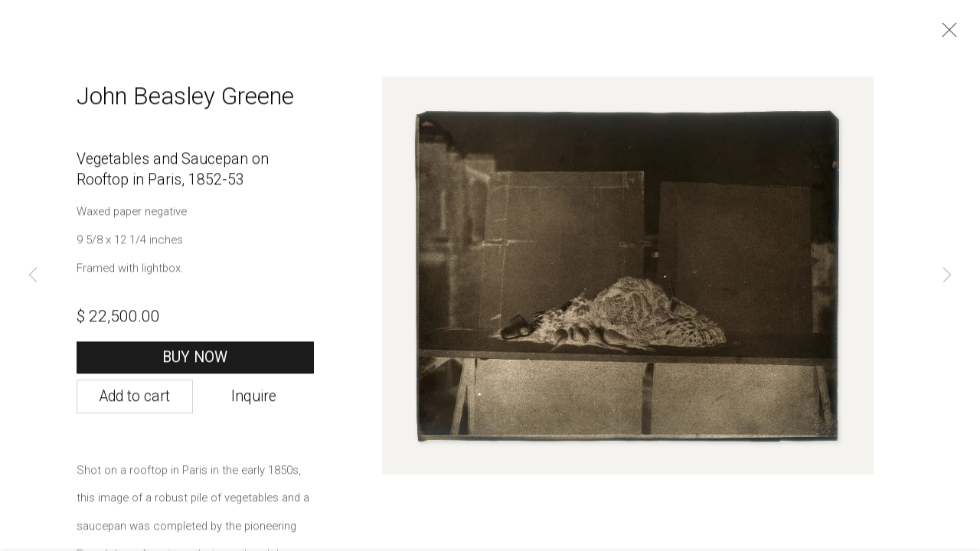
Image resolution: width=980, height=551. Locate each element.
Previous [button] (33, 275)
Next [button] (947, 275)
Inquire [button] (254, 402)
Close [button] (946, 34)
